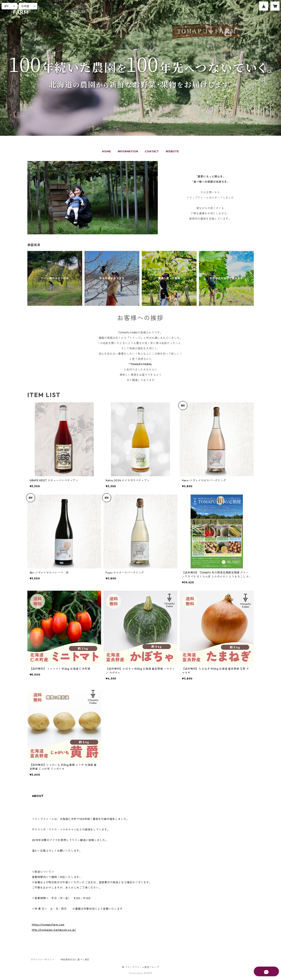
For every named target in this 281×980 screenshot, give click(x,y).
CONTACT (152, 151)
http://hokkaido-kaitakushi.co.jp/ (54, 930)
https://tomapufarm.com (48, 925)
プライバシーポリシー (42, 960)
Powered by (140, 973)
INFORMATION (128, 151)
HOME (106, 151)
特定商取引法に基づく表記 (75, 960)
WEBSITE (172, 151)
